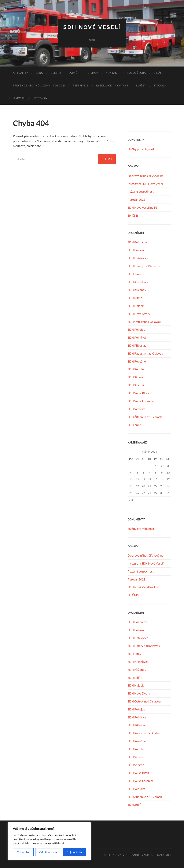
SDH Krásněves (138, 282)
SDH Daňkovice (138, 258)
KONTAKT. (112, 73)
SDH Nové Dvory (139, 314)
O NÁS (158, 73)
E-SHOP (93, 73)
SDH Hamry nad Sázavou (144, 266)
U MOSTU (19, 98)
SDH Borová (136, 250)
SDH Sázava (135, 377)
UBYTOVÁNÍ (41, 98)
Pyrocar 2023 (136, 199)
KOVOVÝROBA (136, 73)
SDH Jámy (134, 274)
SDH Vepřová (136, 409)
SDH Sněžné (136, 385)
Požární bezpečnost (141, 191)
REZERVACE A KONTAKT (112, 86)
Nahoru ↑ (164, 855)
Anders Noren (143, 855)
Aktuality (20, 73)
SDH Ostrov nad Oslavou (144, 322)
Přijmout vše (74, 852)
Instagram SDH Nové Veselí (146, 184)
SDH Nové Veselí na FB (143, 207)
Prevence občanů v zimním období (39, 86)
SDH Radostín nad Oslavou (145, 353)
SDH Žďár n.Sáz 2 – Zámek (145, 417)
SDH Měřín (135, 298)
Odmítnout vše (48, 852)
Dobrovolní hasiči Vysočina (146, 176)
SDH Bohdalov (137, 242)
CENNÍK (56, 73)
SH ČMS (133, 215)
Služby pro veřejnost (141, 149)
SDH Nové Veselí (92, 27)
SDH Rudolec (136, 369)
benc (39, 73)
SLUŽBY (141, 86)
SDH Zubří (134, 425)
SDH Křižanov (137, 290)
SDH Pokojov (136, 329)
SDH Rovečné (137, 361)
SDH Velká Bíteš (138, 393)
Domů (73, 73)
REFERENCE (81, 86)
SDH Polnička (137, 337)
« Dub (133, 500)
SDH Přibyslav (137, 345)
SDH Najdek (136, 306)
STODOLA (160, 86)
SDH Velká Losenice (141, 401)
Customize (23, 852)
